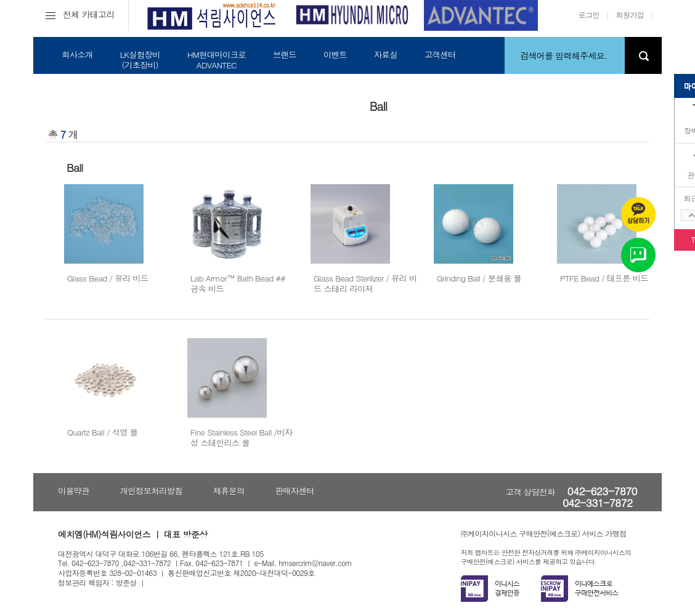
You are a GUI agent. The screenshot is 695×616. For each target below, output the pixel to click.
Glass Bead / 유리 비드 (108, 278)
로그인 (589, 14)
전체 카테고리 (80, 14)
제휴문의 (229, 491)
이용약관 (74, 491)
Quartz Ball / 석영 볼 (102, 432)
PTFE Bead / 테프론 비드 (604, 278)
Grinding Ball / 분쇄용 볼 (479, 278)
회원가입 (630, 14)
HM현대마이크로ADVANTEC (217, 60)
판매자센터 (295, 491)
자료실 (386, 55)
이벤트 (335, 55)
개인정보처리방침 (151, 491)
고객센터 (440, 55)
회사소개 (77, 55)
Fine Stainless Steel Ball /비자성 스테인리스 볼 (242, 437)
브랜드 (285, 55)
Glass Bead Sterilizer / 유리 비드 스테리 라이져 (365, 283)
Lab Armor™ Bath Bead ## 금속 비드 (238, 283)
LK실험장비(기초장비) (140, 60)
